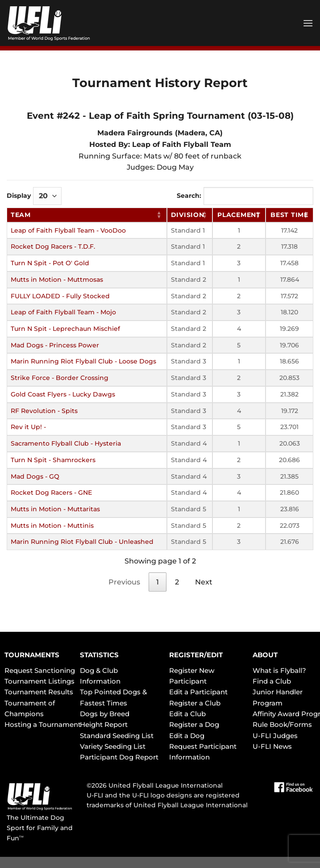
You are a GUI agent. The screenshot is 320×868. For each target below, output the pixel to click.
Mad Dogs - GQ (35, 476)
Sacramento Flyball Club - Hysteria (66, 443)
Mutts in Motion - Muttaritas (55, 509)
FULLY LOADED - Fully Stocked (60, 296)
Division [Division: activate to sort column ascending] (188, 215)
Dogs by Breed (105, 714)
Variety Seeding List (113, 746)
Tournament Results (39, 692)
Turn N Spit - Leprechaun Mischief (65, 329)
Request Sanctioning (40, 670)
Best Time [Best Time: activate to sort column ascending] (289, 215)
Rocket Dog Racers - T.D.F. (53, 246)
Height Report (104, 724)
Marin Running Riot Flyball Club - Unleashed (82, 542)
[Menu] (308, 23)
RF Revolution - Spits (44, 411)
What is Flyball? (279, 670)
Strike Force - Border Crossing (60, 378)
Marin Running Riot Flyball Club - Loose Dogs (83, 361)
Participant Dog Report (119, 757)
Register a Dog (194, 724)
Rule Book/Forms (282, 724)
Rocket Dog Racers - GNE (51, 492)
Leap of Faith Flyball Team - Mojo (63, 312)
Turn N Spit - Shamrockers (53, 460)
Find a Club (272, 681)
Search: (245, 196)
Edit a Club (187, 714)
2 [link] (177, 582)
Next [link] (204, 582)
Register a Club (195, 703)
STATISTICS (99, 655)
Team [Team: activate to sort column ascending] (21, 215)
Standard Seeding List (117, 736)
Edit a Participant (198, 692)
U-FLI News (272, 746)
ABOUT (265, 655)
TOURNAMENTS (32, 655)
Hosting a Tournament (43, 724)
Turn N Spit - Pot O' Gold (50, 263)
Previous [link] (124, 582)
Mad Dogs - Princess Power (55, 345)
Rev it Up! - (28, 427)
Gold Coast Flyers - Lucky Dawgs (63, 394)
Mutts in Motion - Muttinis (52, 526)
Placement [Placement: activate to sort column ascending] (239, 215)
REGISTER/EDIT (196, 655)
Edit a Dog (187, 736)
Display (34, 196)
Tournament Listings (39, 681)
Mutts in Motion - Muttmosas (57, 280)
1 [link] (158, 582)
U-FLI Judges (275, 736)
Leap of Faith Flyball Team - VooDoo (68, 230)
